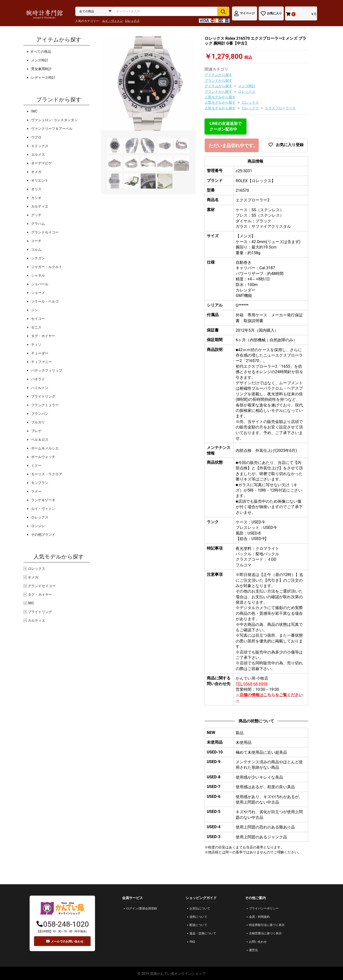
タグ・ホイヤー (43, 336)
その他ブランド (43, 535)
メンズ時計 (39, 60)
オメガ (36, 172)
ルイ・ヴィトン (113, 21)
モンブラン (39, 483)
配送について (198, 925)
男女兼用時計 (41, 69)
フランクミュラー (45, 405)
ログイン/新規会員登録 (142, 908)
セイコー (38, 319)
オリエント (39, 180)
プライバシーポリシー (264, 908)
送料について (198, 917)
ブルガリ (38, 422)
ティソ (36, 345)
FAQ (192, 942)
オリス (36, 189)
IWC (34, 111)
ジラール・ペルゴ (45, 301)
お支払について (200, 908)
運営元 (253, 950)
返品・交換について (203, 933)
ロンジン (38, 526)
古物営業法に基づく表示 (265, 933)
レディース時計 (43, 77)
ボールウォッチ (43, 457)
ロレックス (132, 21)
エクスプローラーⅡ (280, 108)
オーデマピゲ (41, 163)
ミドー (36, 465)
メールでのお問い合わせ (65, 941)
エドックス (39, 146)
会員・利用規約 (259, 917)
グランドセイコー (45, 232)
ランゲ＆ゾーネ (43, 500)
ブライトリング (43, 396)
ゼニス (36, 327)
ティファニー (41, 362)
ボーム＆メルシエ (45, 448)
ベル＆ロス (39, 440)
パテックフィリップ (46, 370)
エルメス (38, 154)
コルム (36, 250)
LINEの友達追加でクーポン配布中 (226, 126)
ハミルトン (39, 388)
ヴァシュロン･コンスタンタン (54, 120)
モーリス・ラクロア (46, 474)
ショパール (39, 284)
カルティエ (39, 206)
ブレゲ (36, 431)
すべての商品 (41, 52)
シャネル (38, 275)
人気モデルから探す (220, 97)
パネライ (38, 379)
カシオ (36, 198)
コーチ (36, 241)
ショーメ (38, 293)
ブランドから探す (218, 80)
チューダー (39, 353)
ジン (34, 310)
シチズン (38, 258)
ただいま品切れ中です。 (233, 146)
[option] (148, 83)
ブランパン (39, 414)
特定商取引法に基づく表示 (267, 925)
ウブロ (36, 137)
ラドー (36, 491)
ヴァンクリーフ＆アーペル (51, 129)
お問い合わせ (258, 942)
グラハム (38, 224)
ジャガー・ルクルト (46, 267)
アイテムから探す (218, 75)
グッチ (36, 215)
